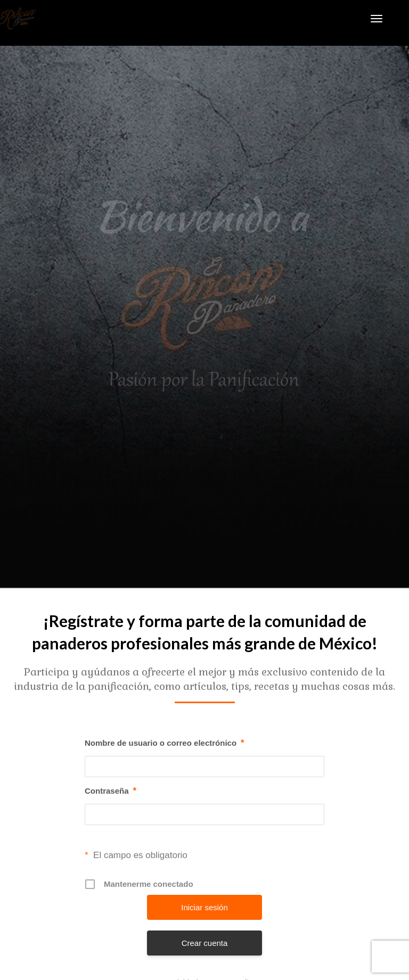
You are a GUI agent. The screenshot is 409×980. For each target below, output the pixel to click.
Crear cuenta (205, 943)
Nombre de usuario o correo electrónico (165, 743)
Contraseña (111, 791)
